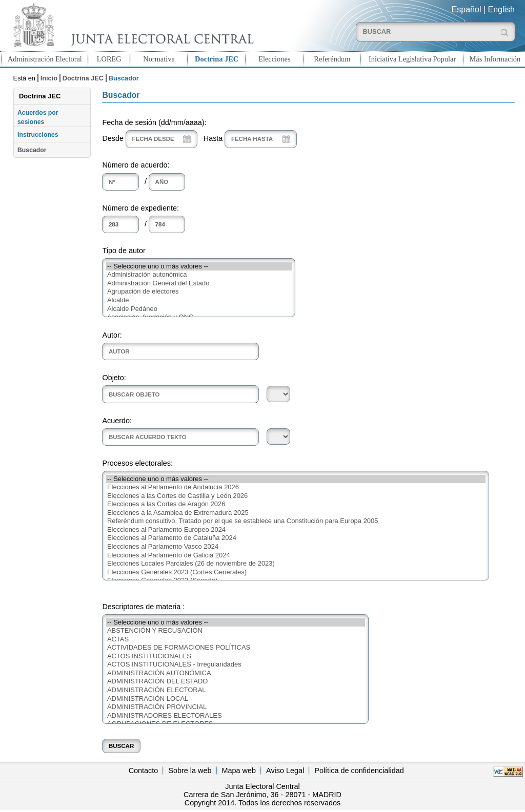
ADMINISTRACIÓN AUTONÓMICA (236, 673)
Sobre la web (190, 771)
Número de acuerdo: (136, 165)
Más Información (495, 59)
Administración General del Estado (199, 284)
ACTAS (236, 640)
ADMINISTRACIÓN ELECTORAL (236, 690)
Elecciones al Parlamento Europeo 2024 (296, 530)
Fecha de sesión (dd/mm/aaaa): (154, 122)
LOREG (109, 59)
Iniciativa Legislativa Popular (412, 59)
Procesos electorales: (137, 463)
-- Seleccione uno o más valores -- (199, 267)
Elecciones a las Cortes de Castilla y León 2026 (296, 496)
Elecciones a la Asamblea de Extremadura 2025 (296, 513)
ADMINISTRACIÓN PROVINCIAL (236, 707)
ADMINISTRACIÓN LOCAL (236, 699)
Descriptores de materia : (143, 607)
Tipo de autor (124, 251)
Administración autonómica (199, 275)
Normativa (159, 59)
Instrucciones (38, 135)
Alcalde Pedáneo (199, 309)
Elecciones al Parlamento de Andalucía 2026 (296, 487)
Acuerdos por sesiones (38, 117)
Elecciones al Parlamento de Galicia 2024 (296, 556)
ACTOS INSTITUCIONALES (236, 657)
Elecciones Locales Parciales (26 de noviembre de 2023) (296, 564)
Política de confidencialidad (359, 771)
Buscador (32, 150)
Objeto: (114, 378)
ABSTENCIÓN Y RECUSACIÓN (236, 631)
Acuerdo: (117, 421)
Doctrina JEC (217, 59)
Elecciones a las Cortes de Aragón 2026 (296, 504)
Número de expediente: (140, 208)
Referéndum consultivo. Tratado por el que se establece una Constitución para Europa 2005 (296, 521)
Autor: (112, 335)
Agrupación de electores (199, 292)
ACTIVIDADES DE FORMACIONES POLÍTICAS (236, 648)
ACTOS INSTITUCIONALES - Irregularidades (236, 665)
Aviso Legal (285, 771)
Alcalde (199, 300)
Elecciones (274, 59)
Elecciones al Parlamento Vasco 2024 (296, 547)
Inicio (49, 78)
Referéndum (332, 59)
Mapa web (239, 771)
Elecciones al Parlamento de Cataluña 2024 (296, 538)
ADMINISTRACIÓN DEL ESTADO (236, 682)
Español (467, 9)
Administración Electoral (45, 59)
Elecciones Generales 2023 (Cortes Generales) (296, 572)
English (501, 9)
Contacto (144, 771)
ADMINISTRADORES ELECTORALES (236, 716)
